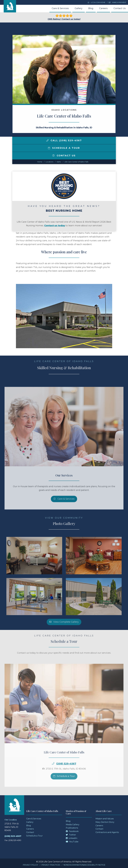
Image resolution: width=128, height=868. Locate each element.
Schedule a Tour (64, 148)
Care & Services (60, 8)
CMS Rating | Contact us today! (64, 17)
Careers (103, 8)
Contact (30, 832)
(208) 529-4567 (66, 770)
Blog (91, 8)
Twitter (71, 835)
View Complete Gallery (64, 628)
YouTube (72, 842)
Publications (72, 828)
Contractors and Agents (107, 832)
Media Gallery (73, 825)
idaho (59, 162)
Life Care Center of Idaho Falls (76, 162)
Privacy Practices (51, 865)
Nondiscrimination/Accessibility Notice (84, 865)
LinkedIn (72, 838)
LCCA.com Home (96, 2)
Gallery (79, 8)
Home (40, 162)
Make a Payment (117, 2)
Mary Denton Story (105, 822)
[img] (47, 140)
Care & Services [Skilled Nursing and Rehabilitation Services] (64, 505)
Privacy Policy (30, 865)
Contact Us (120, 8)
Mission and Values (105, 819)
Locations (49, 162)
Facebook (72, 831)
